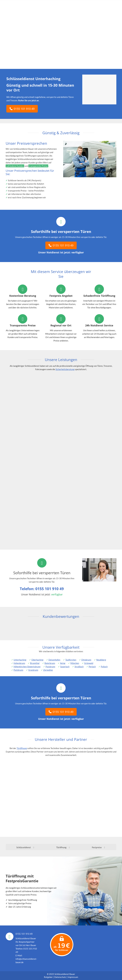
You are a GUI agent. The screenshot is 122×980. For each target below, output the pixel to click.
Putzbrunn (50, 667)
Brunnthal (35, 663)
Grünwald (89, 663)
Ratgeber (49, 977)
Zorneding (48, 670)
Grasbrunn (33, 670)
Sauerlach (65, 667)
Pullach (104, 667)
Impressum (73, 977)
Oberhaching (37, 660)
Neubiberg (101, 660)
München (75, 663)
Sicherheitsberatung (65, 369)
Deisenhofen (54, 660)
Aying (63, 663)
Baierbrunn (50, 663)
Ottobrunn (86, 660)
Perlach (92, 667)
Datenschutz (60, 977)
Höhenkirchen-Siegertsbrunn (27, 667)
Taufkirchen (71, 660)
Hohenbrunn (19, 663)
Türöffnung (22, 748)
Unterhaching (20, 660)
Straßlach (79, 667)
